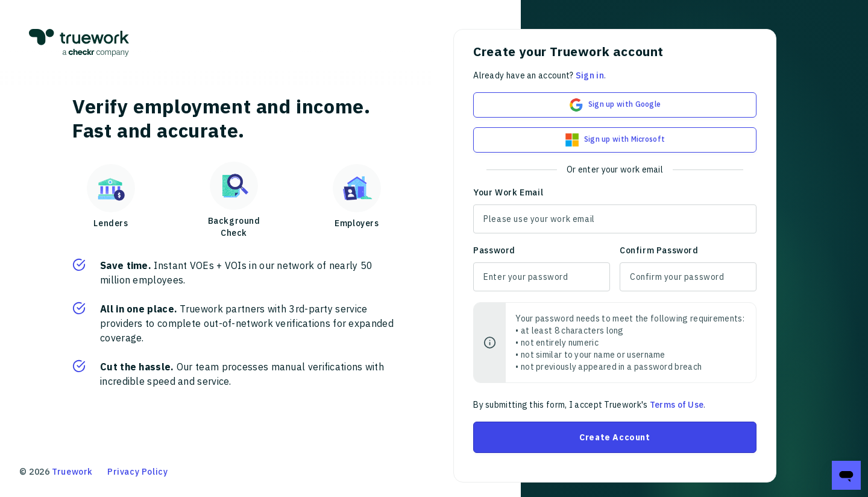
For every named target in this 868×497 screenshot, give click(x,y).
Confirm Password (659, 250)
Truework (72, 472)
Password (494, 250)
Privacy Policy (137, 472)
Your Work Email (508, 192)
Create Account (615, 437)
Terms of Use (677, 405)
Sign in (590, 75)
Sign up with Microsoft (615, 140)
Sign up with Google (615, 105)
